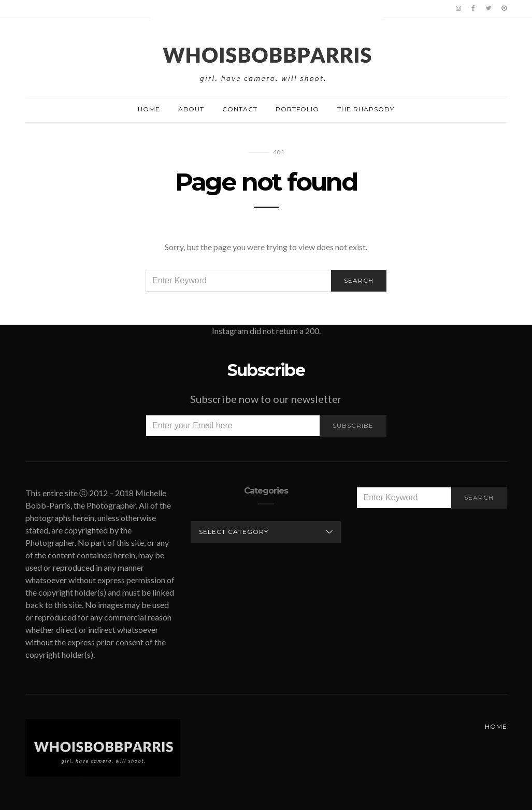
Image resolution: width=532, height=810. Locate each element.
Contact (240, 109)
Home (149, 109)
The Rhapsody (366, 109)
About (191, 109)
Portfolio (297, 109)
